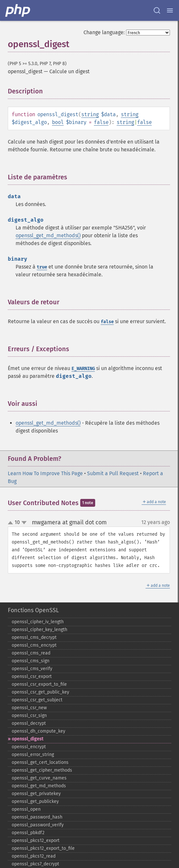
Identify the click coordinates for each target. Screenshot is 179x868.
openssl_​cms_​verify (32, 669)
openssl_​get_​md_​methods (39, 786)
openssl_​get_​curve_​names (39, 778)
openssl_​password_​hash (37, 817)
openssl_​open (26, 809)
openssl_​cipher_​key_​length (39, 630)
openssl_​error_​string (33, 755)
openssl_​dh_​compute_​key (38, 731)
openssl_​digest (27, 739)
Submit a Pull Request (113, 473)
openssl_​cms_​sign (31, 661)
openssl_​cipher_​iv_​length (38, 622)
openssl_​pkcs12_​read (34, 856)
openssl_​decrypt (29, 723)
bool (58, 122)
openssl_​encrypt (29, 747)
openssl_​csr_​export (32, 676)
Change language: (104, 32)
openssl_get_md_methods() (48, 235)
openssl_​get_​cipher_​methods (42, 770)
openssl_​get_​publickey (35, 801)
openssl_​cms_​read (31, 653)
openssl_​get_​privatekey (36, 794)
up (12, 523)
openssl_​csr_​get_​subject (37, 700)
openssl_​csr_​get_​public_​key (40, 692)
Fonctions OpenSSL (33, 610)
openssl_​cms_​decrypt (34, 637)
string (90, 114)
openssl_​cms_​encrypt (34, 645)
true (42, 267)
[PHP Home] (18, 10)
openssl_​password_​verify (38, 825)
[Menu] (170, 10)
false (101, 122)
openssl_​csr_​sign (29, 716)
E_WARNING (83, 369)
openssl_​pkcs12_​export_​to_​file (43, 848)
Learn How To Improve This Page (45, 473)
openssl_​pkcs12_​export (36, 840)
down (24, 523)
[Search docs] (157, 10)
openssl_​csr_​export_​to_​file (39, 684)
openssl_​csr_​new (29, 708)
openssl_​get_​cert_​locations (40, 762)
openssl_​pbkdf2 (28, 833)
